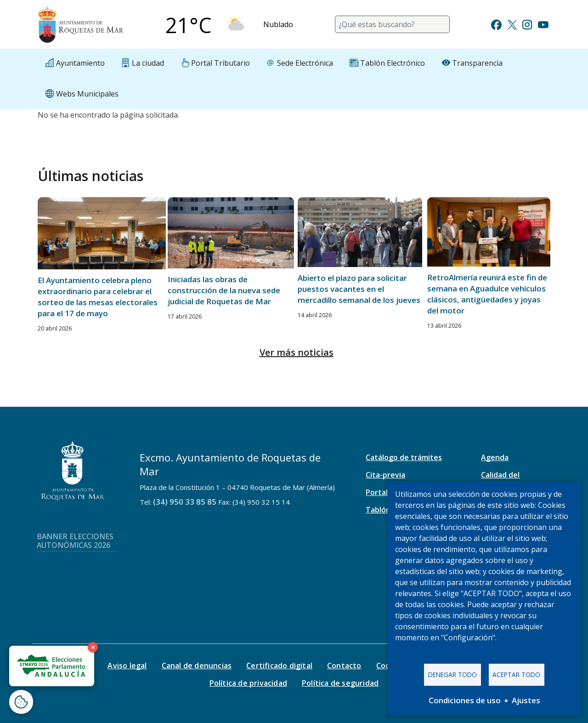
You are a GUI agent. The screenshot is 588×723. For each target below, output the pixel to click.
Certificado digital (279, 666)
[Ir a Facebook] (496, 24)
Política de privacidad (248, 683)
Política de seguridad (340, 683)
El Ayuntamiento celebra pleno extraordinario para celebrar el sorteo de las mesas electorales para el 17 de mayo (98, 297)
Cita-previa (385, 475)
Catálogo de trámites (404, 457)
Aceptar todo (516, 675)
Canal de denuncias (197, 666)
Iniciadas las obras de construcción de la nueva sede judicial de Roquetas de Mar (224, 290)
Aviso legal (127, 666)
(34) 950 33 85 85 (185, 502)
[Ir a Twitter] (512, 24)
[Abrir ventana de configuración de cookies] (21, 702)
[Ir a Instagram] (527, 24)
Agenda (495, 457)
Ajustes (526, 700)
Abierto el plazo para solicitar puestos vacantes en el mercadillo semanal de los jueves (359, 289)
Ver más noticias (297, 352)
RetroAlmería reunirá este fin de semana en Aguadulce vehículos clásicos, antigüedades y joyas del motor (487, 294)
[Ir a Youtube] (543, 24)
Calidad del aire (500, 480)
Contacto (344, 666)
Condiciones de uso (465, 700)
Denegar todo (452, 675)
